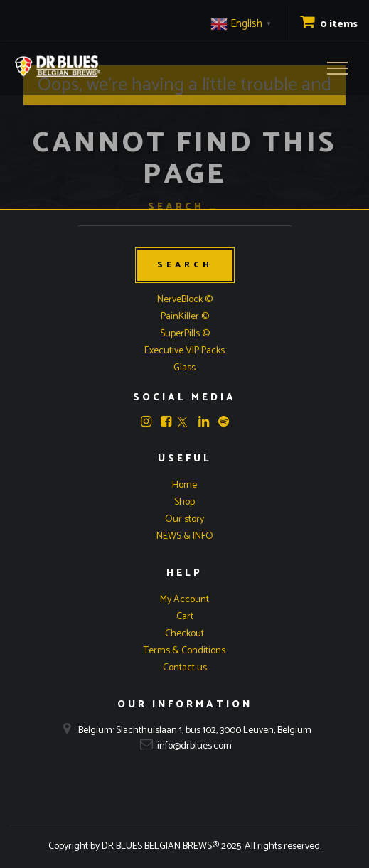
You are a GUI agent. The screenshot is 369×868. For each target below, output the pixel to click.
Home (184, 485)
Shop (184, 502)
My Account (184, 600)
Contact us (185, 668)
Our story (184, 519)
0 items (329, 25)
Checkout (184, 634)
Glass (184, 368)
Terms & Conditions (184, 651)
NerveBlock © (185, 300)
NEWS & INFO (185, 536)
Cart (185, 617)
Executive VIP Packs (184, 351)
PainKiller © (185, 317)
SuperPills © (185, 334)
